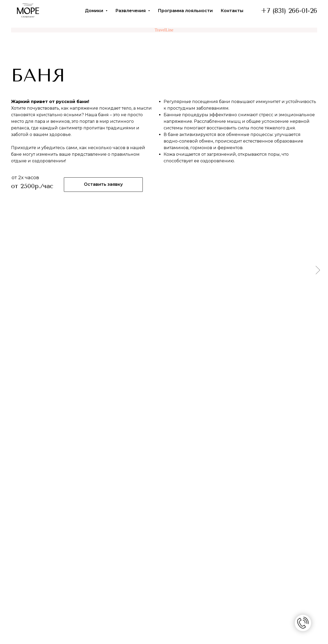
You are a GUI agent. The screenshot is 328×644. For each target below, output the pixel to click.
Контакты (232, 11)
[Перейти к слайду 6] (176, 327)
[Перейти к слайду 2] (157, 327)
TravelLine (164, 30)
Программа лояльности (185, 11)
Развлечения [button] (131, 11)
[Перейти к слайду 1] (152, 327)
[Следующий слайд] (318, 270)
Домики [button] (95, 11)
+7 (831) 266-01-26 (289, 11)
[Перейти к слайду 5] (171, 327)
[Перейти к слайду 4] (167, 327)
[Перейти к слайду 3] (162, 327)
